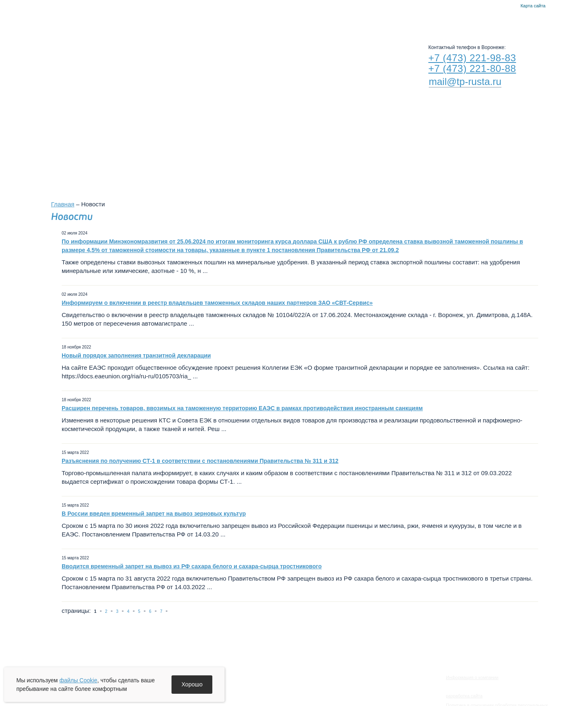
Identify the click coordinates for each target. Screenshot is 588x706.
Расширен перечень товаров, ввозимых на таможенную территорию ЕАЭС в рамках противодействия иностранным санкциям (242, 408)
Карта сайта (533, 6)
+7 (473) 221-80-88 (472, 68)
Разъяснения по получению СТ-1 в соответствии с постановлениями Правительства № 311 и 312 (200, 461)
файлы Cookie (78, 680)
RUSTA (126, 56)
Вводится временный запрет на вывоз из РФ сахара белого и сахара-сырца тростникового (192, 566)
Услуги (264, 20)
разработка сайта (464, 696)
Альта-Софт (369, 20)
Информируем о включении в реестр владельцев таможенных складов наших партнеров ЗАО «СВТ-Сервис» (217, 303)
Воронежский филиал (289, 144)
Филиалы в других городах (388, 144)
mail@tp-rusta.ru (465, 82)
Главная (502, 6)
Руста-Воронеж (313, 20)
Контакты (512, 6)
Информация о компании (472, 677)
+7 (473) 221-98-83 (472, 58)
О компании (175, 20)
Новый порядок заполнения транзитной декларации (136, 355)
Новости (223, 20)
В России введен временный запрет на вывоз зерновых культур (154, 514)
